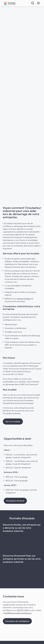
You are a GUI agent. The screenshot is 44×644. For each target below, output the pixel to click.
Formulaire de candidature (17, 621)
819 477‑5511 (23, 610)
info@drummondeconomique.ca (18, 613)
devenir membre (24, 299)
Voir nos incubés (13, 422)
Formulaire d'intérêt (15, 501)
